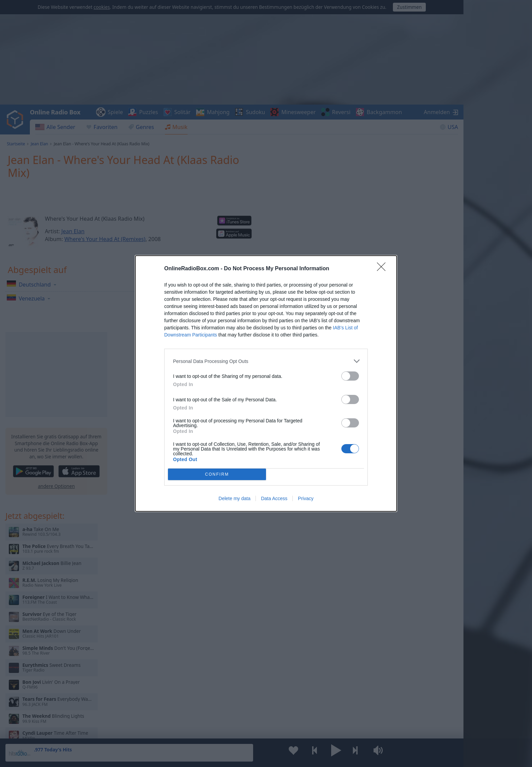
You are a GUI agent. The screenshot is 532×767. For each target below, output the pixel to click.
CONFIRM (217, 474)
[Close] (383, 269)
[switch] (350, 376)
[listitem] (266, 361)
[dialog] (266, 383)
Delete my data (234, 498)
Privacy (306, 498)
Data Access (274, 498)
